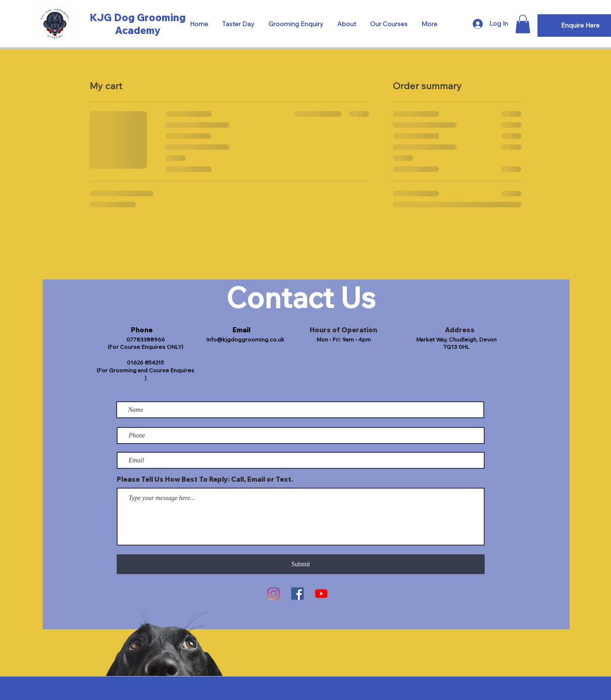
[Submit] (301, 564)
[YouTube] (321, 594)
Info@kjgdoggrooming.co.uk (245, 339)
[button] (523, 24)
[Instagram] (274, 594)
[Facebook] (297, 594)
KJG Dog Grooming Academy (138, 24)
